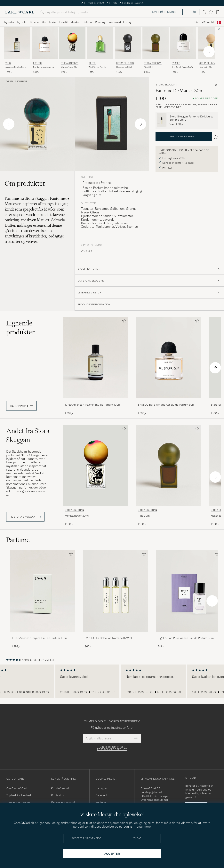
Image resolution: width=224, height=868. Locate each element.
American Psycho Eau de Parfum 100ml (16, 67)
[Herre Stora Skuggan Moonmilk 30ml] (211, 43)
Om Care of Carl (17, 788)
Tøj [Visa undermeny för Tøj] (18, 22)
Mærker (75, 22)
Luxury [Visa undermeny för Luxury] (127, 22)
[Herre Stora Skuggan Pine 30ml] (156, 43)
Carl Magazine (205, 22)
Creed (92, 63)
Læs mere (144, 826)
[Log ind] (204, 12)
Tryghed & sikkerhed (19, 795)
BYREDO (37, 63)
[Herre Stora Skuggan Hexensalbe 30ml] (128, 43)
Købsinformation (62, 788)
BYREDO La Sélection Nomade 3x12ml (108, 638)
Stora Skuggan (70, 63)
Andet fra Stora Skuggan (28, 435)
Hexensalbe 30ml (124, 67)
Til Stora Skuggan (25, 517)
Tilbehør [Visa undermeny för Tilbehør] (35, 22)
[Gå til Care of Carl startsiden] (20, 12)
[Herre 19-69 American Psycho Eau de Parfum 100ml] (17, 43)
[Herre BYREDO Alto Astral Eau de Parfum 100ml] (183, 43)
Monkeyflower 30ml (70, 67)
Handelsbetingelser (18, 802)
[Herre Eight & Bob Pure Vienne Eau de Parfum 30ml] (189, 591)
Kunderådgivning (164, 12)
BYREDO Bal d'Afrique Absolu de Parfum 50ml (167, 405)
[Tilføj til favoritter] (123, 322)
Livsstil (9, 82)
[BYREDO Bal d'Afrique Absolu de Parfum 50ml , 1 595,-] (45, 50)
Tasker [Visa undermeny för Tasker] (53, 22)
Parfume (22, 82)
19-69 (8, 63)
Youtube (101, 802)
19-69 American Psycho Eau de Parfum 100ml (93, 405)
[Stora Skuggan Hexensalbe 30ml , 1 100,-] (128, 50)
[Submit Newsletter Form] (136, 738)
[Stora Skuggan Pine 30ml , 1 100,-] (156, 50)
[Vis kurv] (218, 12)
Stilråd (191, 12)
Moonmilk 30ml (206, 67)
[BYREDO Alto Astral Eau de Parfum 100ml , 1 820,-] (183, 50)
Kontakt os (58, 795)
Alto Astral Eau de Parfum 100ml (183, 67)
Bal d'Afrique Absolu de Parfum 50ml (44, 67)
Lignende (20, 328)
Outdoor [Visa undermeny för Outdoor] (88, 22)
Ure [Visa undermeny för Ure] (44, 22)
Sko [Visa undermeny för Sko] (25, 22)
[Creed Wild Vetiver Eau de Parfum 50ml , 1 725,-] (100, 50)
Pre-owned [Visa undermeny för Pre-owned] (114, 22)
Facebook (102, 795)
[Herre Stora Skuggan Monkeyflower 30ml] (72, 43)
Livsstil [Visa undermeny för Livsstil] (63, 22)
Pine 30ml (148, 67)
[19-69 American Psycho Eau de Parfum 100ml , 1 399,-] (17, 50)
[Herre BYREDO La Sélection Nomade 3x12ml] (116, 591)
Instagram (102, 788)
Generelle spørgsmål (64, 802)
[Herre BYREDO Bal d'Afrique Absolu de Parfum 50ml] (45, 43)
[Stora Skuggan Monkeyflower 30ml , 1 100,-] (72, 50)
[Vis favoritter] (211, 12)
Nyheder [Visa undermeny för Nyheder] (9, 22)
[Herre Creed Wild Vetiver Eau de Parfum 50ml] (100, 43)
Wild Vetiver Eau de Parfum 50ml (97, 67)
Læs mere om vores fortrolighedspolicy (112, 748)
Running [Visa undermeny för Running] (100, 22)
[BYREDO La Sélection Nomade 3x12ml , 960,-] (116, 599)
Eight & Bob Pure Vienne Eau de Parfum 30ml (186, 638)
